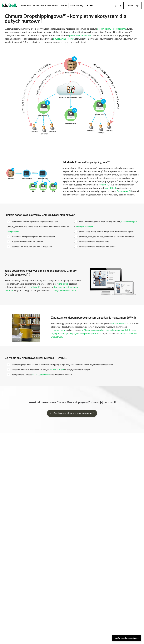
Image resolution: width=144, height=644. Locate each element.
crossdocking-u (58, 330)
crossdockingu (119, 29)
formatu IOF (105, 185)
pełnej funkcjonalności (80, 35)
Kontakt (89, 6)
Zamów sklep (132, 5)
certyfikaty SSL (34, 287)
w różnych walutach (84, 227)
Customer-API (124, 191)
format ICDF (110, 188)
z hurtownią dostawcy (64, 39)
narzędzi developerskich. (64, 290)
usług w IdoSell (14, 232)
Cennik (63, 6)
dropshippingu (104, 29)
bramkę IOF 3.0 (57, 370)
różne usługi (62, 284)
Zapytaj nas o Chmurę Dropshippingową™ (74, 413)
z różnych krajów (129, 222)
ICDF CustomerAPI (41, 375)
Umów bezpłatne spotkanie (127, 638)
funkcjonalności (119, 323)
